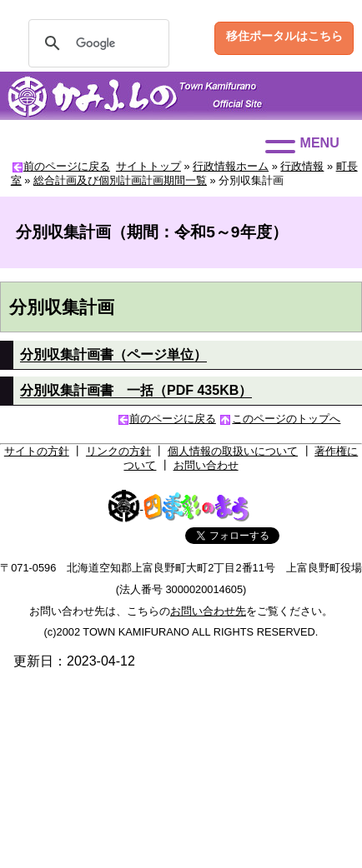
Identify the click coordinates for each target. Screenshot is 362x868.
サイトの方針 (37, 451)
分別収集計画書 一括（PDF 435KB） (136, 390)
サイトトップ (148, 166)
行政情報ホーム (231, 166)
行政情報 (302, 166)
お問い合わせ (206, 465)
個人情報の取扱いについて (233, 451)
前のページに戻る (67, 166)
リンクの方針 (118, 451)
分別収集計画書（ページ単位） (113, 354)
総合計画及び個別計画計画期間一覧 (120, 180)
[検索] (96, 43)
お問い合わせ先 (208, 611)
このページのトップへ (286, 419)
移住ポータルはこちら (284, 36)
